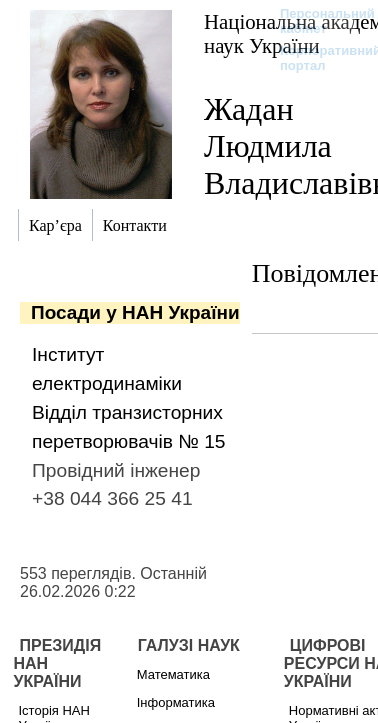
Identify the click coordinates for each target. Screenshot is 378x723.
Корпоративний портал (317, 58)
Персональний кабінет (317, 21)
